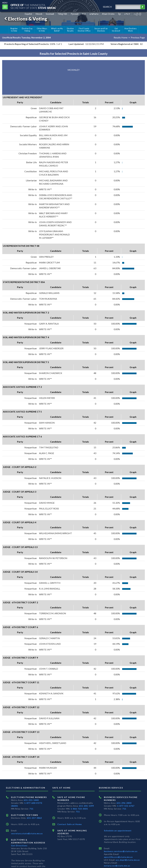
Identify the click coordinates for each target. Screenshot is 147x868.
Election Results (70, 30)
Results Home (121, 37)
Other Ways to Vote (42, 30)
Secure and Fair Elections (101, 30)
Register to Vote (14, 30)
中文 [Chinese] (84, 14)
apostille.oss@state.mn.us (118, 857)
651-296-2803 (124, 803)
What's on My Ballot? (57, 30)
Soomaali (50, 14)
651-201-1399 (86, 806)
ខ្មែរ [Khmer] (120, 14)
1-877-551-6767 (126, 806)
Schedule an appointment (118, 831)
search (107, 7)
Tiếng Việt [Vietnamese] (62, 14)
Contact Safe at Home (70, 824)
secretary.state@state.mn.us (27, 833)
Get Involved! (116, 30)
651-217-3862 (34, 818)
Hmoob (39, 14)
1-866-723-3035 (79, 809)
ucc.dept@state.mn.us (127, 860)
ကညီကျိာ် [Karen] (138, 14)
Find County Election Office (84, 30)
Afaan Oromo (108, 14)
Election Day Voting (27, 30)
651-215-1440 (31, 800)
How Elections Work (130, 30)
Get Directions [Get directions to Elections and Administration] (19, 845)
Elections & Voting (25, 19)
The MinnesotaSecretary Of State (33, 6)
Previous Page (138, 37)
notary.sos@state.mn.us (117, 866)
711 (31, 809)
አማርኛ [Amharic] (127, 14)
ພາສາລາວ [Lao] (94, 14)
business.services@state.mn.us (121, 851)
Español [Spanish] (28, 14)
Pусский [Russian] (75, 14)
